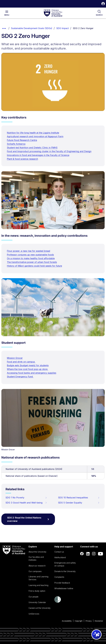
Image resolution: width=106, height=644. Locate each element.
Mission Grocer (15, 358)
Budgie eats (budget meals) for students (28, 365)
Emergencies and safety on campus (65, 564)
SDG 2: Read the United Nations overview (28, 519)
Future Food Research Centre (22, 140)
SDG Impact (63, 28)
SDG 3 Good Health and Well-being (26, 503)
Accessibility (67, 621)
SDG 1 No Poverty (26, 498)
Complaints (59, 577)
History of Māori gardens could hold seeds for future (34, 266)
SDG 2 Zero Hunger (83, 28)
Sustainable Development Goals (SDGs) (32, 28)
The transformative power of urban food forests (32, 262)
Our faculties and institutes (36, 558)
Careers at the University (40, 608)
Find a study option (37, 591)
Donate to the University (65, 571)
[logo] (53, 13)
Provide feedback (62, 583)
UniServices (34, 614)
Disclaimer (99, 621)
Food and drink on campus (21, 362)
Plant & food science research (22, 159)
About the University (37, 552)
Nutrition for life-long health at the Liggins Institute (33, 133)
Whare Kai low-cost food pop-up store (28, 369)
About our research (37, 566)
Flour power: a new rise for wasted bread (29, 251)
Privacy (89, 621)
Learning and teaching (38, 585)
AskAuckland (60, 557)
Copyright (79, 621)
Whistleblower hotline (64, 588)
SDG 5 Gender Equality (79, 503)
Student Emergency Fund (20, 377)
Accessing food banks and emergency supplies (32, 373)
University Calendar (37, 602)
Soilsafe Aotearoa (16, 144)
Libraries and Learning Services (38, 578)
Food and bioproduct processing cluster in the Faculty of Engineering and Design (49, 151)
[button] (103, 4)
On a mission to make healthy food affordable (31, 258)
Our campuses (35, 571)
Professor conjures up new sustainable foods (30, 255)
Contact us (59, 552)
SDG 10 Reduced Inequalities (79, 498)
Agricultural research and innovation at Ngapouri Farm (35, 136)
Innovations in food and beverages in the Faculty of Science (38, 155)
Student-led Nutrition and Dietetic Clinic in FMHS (32, 148)
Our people (33, 597)
